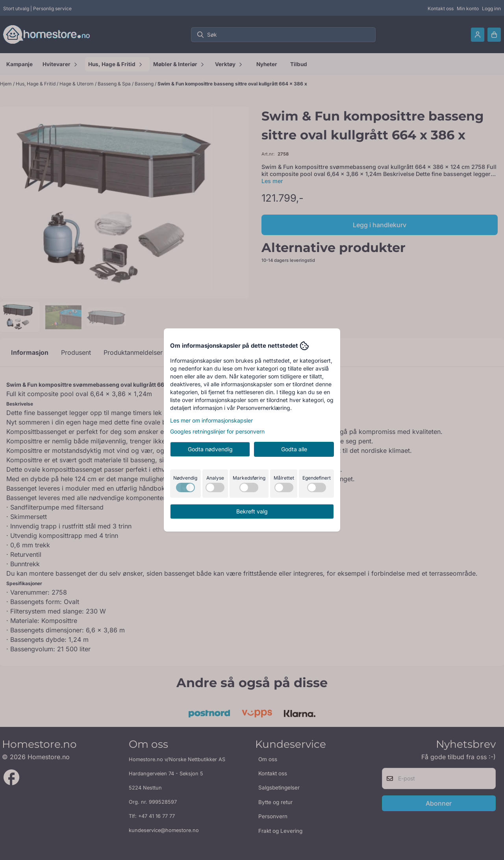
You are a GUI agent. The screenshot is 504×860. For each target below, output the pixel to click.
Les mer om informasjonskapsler (211, 420)
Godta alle (294, 449)
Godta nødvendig (210, 449)
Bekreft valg (252, 511)
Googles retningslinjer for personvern (217, 431)
